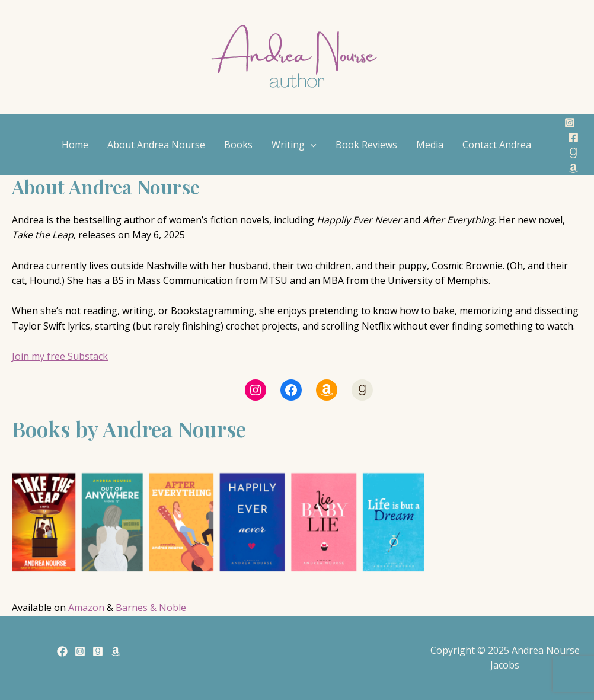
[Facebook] (573, 138)
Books (238, 145)
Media (430, 145)
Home (75, 145)
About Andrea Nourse (156, 145)
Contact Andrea (497, 145)
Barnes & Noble (151, 608)
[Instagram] (570, 123)
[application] (311, 145)
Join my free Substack (60, 356)
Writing (294, 145)
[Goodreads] (573, 153)
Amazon (86, 608)
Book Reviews (366, 145)
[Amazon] (573, 168)
